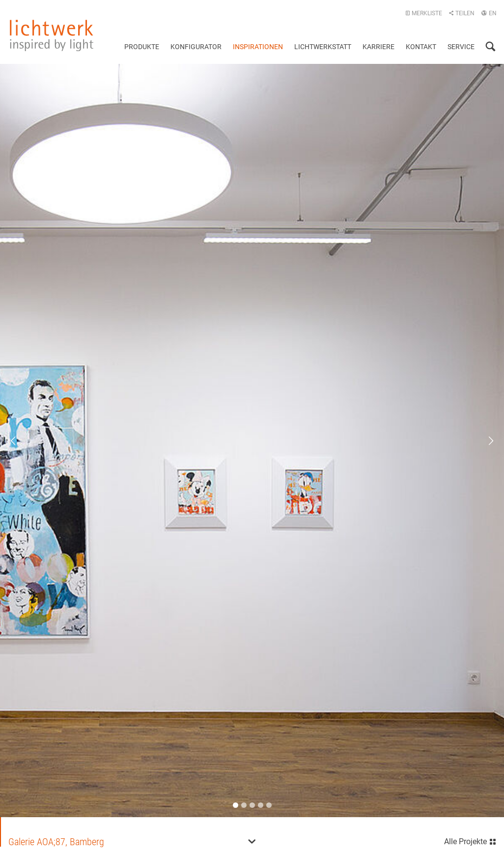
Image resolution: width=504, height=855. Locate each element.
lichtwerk (52, 35)
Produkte (142, 47)
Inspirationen (258, 47)
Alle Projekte (470, 839)
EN (489, 13)
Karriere (378, 47)
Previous (20, 440)
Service (461, 47)
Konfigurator (196, 47)
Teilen (462, 13)
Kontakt (421, 47)
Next (484, 440)
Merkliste (424, 13)
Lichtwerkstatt (323, 47)
